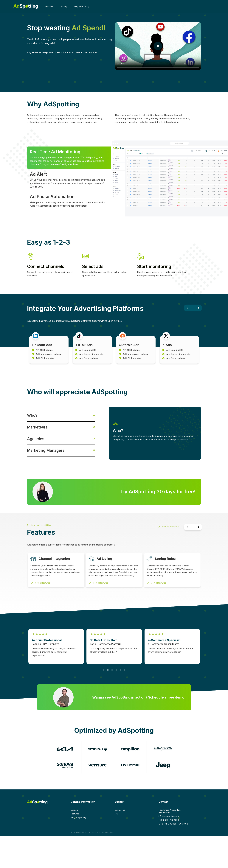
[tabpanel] (56, 646)
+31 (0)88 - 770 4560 (169, 820)
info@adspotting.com (169, 816)
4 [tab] (116, 666)
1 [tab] (104, 666)
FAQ (117, 814)
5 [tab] (120, 666)
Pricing (64, 6)
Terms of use (94, 832)
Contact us (120, 810)
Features (50, 6)
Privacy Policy (108, 832)
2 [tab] (108, 666)
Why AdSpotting (82, 6)
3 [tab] (112, 666)
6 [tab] (124, 666)
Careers (75, 810)
